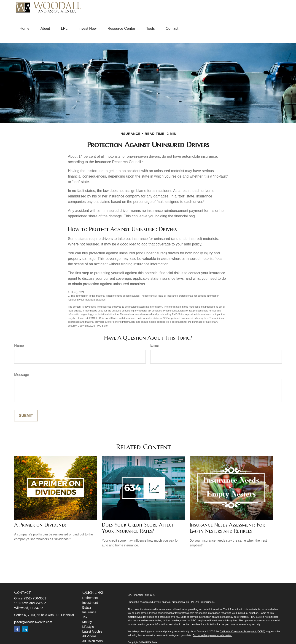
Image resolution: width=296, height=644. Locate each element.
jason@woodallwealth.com (33, 622)
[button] (25, 29)
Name (19, 345)
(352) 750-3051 (35, 598)
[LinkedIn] (25, 629)
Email (155, 345)
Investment (90, 603)
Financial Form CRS (144, 595)
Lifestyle (88, 627)
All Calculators (93, 641)
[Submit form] (26, 416)
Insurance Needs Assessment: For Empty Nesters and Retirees (227, 528)
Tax (85, 617)
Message (22, 375)
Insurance (89, 612)
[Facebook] (17, 629)
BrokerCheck (207, 602)
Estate (87, 607)
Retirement (90, 598)
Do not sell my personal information (213, 635)
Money (87, 622)
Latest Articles (92, 631)
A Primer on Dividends (40, 525)
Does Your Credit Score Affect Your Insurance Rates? (138, 528)
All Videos (89, 636)
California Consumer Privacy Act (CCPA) (242, 631)
